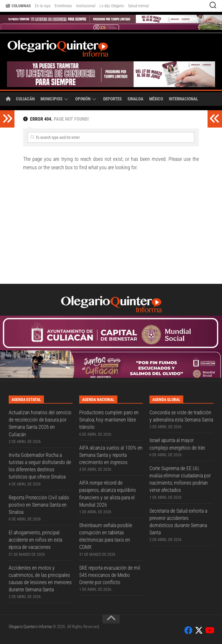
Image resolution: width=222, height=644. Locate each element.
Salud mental (138, 6)
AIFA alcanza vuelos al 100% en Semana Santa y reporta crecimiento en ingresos (111, 455)
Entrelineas (63, 6)
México (156, 99)
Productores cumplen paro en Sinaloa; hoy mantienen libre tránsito (109, 420)
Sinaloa (135, 99)
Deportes (112, 99)
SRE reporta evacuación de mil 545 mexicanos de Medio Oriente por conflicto (110, 575)
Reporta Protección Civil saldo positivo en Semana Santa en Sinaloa (39, 505)
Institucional (86, 6)
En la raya (43, 6)
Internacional (183, 99)
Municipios (51, 99)
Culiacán (25, 99)
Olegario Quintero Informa (30, 627)
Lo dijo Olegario (112, 6)
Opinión (83, 99)
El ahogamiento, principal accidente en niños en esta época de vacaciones (35, 540)
